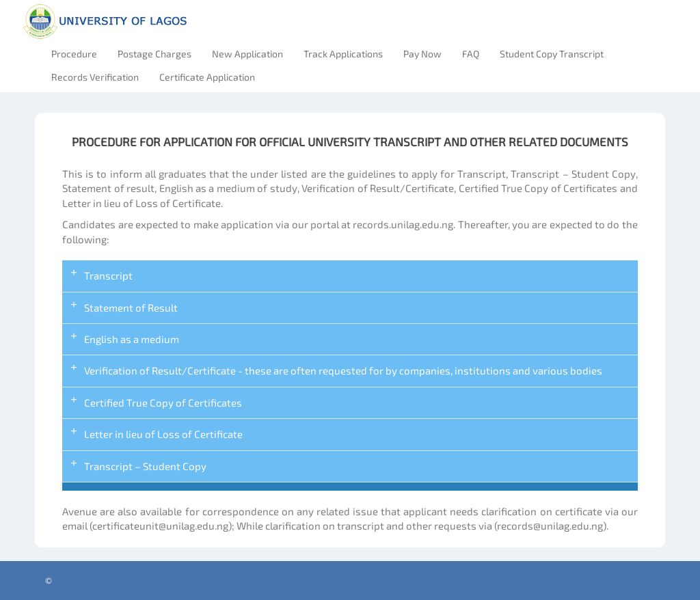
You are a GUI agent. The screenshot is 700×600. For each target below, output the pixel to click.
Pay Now (422, 54)
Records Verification (95, 77)
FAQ (471, 54)
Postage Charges (154, 54)
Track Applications (343, 54)
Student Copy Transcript (552, 54)
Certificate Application (207, 77)
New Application (247, 54)
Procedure (74, 54)
